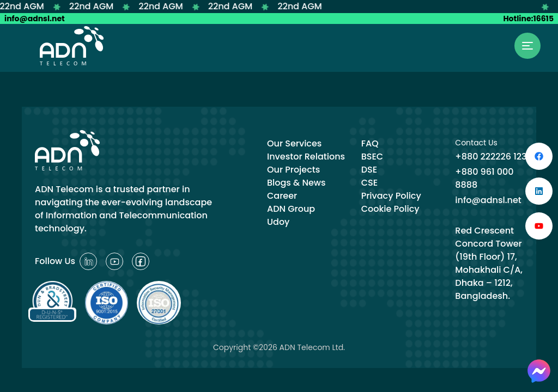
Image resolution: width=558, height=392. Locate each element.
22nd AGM (27, 6)
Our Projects (293, 170)
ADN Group (291, 209)
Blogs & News (296, 183)
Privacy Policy (391, 196)
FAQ (370, 143)
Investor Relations (306, 157)
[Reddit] (88, 261)
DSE (369, 170)
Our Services (294, 143)
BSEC (372, 157)
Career (282, 196)
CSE (369, 183)
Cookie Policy (390, 209)
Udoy (278, 222)
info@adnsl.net (35, 19)
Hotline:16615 (528, 19)
